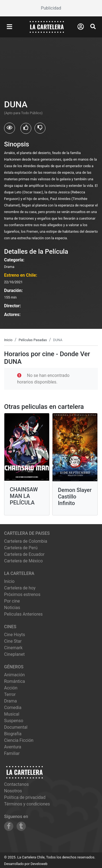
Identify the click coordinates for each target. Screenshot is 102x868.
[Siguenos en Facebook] (9, 826)
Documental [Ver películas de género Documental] (16, 727)
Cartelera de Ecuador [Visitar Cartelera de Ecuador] (24, 554)
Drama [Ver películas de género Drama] (10, 701)
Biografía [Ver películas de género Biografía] (13, 734)
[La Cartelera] (47, 27)
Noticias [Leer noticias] (12, 608)
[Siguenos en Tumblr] (21, 826)
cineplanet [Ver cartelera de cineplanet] (14, 654)
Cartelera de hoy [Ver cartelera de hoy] (20, 588)
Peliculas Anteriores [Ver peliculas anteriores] (23, 614)
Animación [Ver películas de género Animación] (14, 675)
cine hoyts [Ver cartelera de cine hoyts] (15, 635)
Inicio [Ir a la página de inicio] (9, 581)
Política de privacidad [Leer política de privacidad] (25, 797)
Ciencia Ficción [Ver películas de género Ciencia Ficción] (19, 740)
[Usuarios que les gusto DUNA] (26, 128)
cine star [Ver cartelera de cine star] (13, 641)
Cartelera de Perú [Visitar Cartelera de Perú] (21, 548)
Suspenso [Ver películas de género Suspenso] (14, 721)
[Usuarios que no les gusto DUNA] (40, 128)
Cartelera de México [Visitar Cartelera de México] (23, 561)
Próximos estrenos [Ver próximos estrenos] (22, 594)
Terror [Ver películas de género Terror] (10, 694)
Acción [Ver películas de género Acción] (11, 688)
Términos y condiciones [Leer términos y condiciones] (27, 804)
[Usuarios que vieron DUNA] (10, 128)
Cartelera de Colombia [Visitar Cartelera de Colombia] (26, 541)
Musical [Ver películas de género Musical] (12, 714)
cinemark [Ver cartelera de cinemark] (13, 648)
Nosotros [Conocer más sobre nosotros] (13, 791)
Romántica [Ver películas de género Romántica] (15, 681)
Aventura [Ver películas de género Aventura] (13, 747)
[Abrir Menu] (10, 27)
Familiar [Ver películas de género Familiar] (12, 753)
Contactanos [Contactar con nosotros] (16, 784)
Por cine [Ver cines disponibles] (12, 601)
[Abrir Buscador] (93, 26)
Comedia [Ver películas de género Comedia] (13, 708)
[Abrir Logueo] (81, 27)
